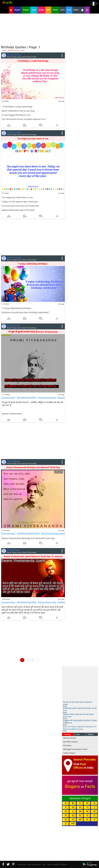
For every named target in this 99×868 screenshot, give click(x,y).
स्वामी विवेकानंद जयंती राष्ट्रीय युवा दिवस (28, 534)
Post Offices (80, 766)
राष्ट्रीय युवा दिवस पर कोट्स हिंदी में (27, 398)
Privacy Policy (21, 864)
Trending (67, 734)
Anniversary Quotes (8, 398)
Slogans (91, 734)
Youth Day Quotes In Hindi (47, 398)
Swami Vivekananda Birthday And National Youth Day (33, 467)
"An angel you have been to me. (33, 139)
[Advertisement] (49, 29)
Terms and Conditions (34, 864)
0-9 (73, 824)
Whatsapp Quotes (64, 398)
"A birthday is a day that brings (33, 61)
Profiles (49, 864)
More (76, 10)
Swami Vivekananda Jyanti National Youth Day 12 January (33, 556)
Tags (44, 864)
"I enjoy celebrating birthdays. (33, 264)
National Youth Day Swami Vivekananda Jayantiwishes (60, 534)
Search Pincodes (85, 760)
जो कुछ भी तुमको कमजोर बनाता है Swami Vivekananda (33, 332)
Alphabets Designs (80, 798)
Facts (78, 734)
